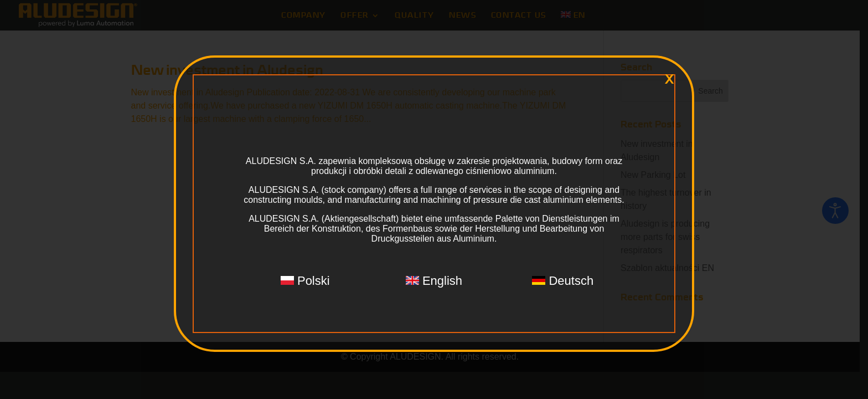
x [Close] (669, 79)
